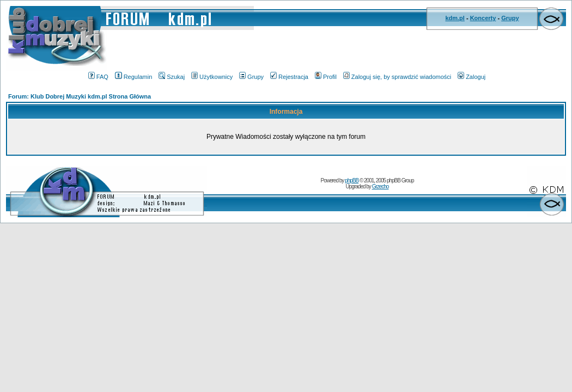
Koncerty (483, 18)
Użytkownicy (212, 77)
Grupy (510, 18)
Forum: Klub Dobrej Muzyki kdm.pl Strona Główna (80, 96)
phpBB (352, 180)
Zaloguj (471, 77)
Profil (326, 77)
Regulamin (134, 77)
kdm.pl (455, 18)
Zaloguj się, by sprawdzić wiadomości (397, 77)
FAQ (98, 77)
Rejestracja (289, 77)
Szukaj (172, 77)
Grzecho (381, 186)
